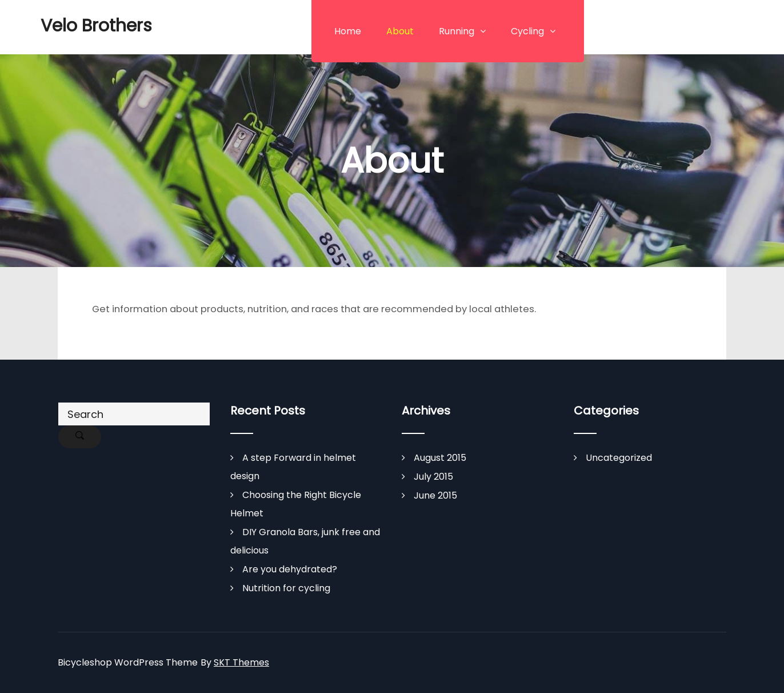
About (400, 31)
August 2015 (440, 458)
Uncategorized (619, 458)
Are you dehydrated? (290, 569)
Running (457, 31)
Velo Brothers (96, 26)
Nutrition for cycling (286, 588)
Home (348, 31)
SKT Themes (241, 662)
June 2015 (435, 495)
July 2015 (433, 477)
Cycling (527, 31)
